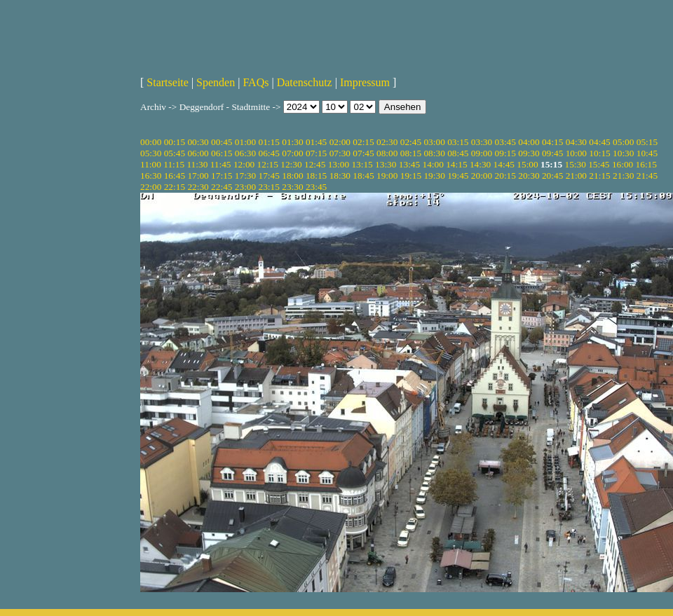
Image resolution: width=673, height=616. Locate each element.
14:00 (433, 164)
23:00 (245, 187)
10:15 (599, 153)
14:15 (456, 164)
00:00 (151, 142)
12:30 (291, 164)
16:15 (646, 164)
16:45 (175, 176)
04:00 (529, 142)
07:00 (292, 153)
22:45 (222, 187)
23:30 (292, 187)
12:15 (268, 164)
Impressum (365, 82)
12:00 (244, 164)
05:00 (623, 142)
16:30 (151, 176)
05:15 (647, 142)
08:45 (458, 153)
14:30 (480, 164)
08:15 (411, 153)
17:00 (198, 176)
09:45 (552, 153)
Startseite (168, 82)
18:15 (316, 176)
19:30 (434, 176)
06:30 (245, 153)
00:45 (222, 142)
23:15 (269, 187)
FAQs (256, 82)
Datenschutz (305, 82)
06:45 (269, 153)
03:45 (505, 142)
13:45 (409, 164)
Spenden (216, 82)
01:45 (316, 142)
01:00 (245, 142)
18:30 (340, 176)
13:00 (339, 164)
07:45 (363, 153)
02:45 (411, 142)
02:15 (363, 142)
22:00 (151, 187)
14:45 (504, 164)
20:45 (552, 176)
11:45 (221, 164)
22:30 (198, 187)
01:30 (292, 142)
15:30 (575, 164)
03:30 (482, 142)
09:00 (482, 153)
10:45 (647, 153)
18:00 (292, 176)
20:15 (505, 176)
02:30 (387, 142)
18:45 (363, 176)
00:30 (198, 142)
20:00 (482, 176)
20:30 (529, 176)
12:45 (315, 164)
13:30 (386, 164)
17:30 (245, 176)
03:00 (434, 142)
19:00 (387, 176)
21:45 (647, 176)
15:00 (527, 164)
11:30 (197, 164)
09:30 (529, 153)
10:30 (623, 153)
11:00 (151, 164)
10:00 (576, 153)
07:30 (340, 153)
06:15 (222, 153)
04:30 (576, 142)
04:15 (552, 142)
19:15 (411, 176)
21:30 (623, 176)
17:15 (222, 176)
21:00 (576, 176)
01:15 (269, 142)
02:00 (340, 142)
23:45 (316, 187)
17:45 (269, 176)
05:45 (175, 153)
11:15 (174, 164)
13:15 (362, 164)
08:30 (434, 153)
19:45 (458, 176)
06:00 (198, 153)
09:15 (505, 153)
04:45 (599, 142)
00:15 (175, 142)
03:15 (458, 142)
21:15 (599, 176)
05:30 (151, 153)
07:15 (316, 153)
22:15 (175, 187)
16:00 (623, 164)
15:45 (599, 164)
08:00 (387, 153)
